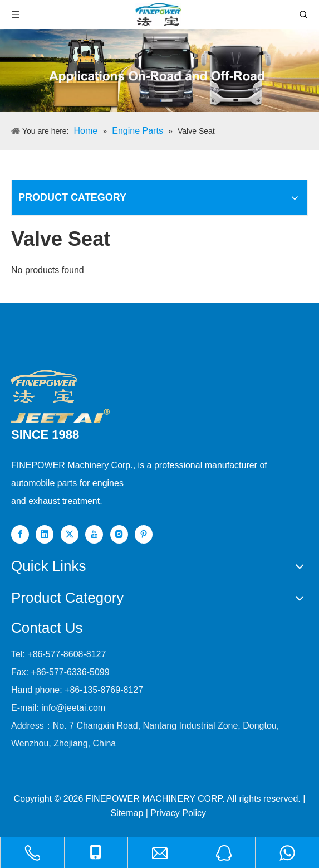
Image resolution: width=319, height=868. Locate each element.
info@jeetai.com (73, 708)
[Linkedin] (45, 534)
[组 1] (60, 416)
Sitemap (127, 813)
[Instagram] (119, 534)
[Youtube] (94, 534)
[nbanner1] (159, 71)
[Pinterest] (144, 534)
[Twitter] (70, 534)
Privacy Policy (178, 813)
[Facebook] (20, 534)
